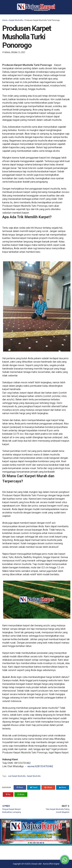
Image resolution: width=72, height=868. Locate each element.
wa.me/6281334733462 (40, 766)
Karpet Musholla (16, 20)
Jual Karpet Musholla (17, 776)
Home (5, 20)
